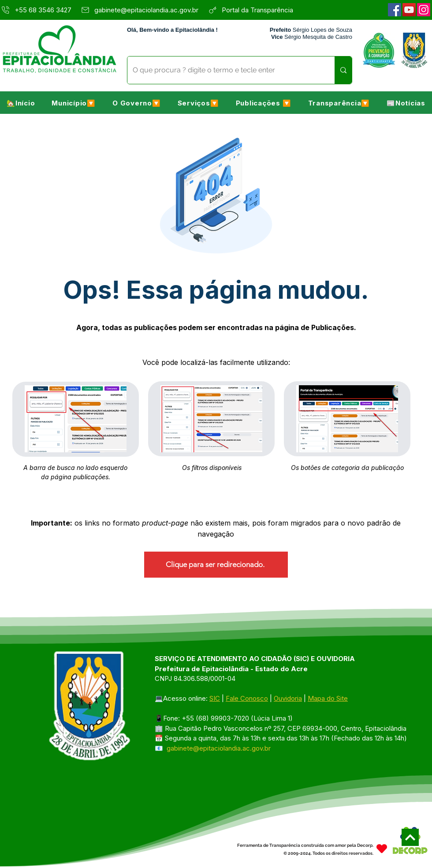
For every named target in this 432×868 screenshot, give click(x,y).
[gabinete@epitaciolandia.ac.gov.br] (142, 10)
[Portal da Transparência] (263, 10)
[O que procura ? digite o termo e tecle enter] (224, 70)
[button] (74, 103)
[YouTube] (409, 10)
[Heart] (382, 848)
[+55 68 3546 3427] (38, 10)
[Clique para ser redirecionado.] (216, 565)
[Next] (410, 837)
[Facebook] (395, 10)
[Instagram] (424, 10)
